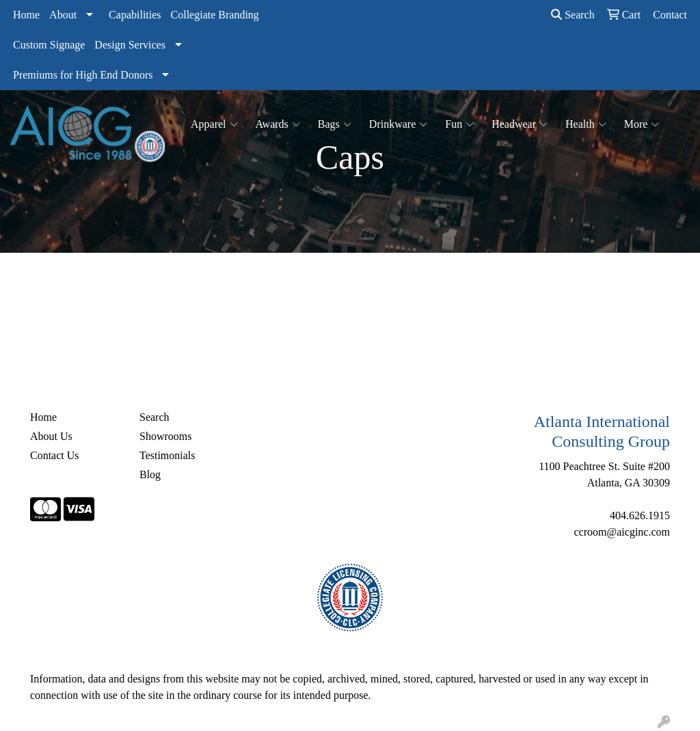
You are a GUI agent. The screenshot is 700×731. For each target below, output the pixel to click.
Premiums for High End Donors (83, 75)
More (642, 124)
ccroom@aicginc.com (622, 532)
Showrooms (165, 436)
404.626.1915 (640, 515)
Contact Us (55, 455)
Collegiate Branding (215, 15)
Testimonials (167, 455)
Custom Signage (49, 45)
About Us (51, 436)
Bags (335, 124)
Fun (459, 124)
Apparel (214, 124)
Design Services (130, 45)
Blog (150, 474)
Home (26, 15)
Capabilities (135, 15)
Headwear (520, 124)
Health (586, 124)
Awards (278, 124)
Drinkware (398, 124)
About (63, 15)
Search (573, 15)
